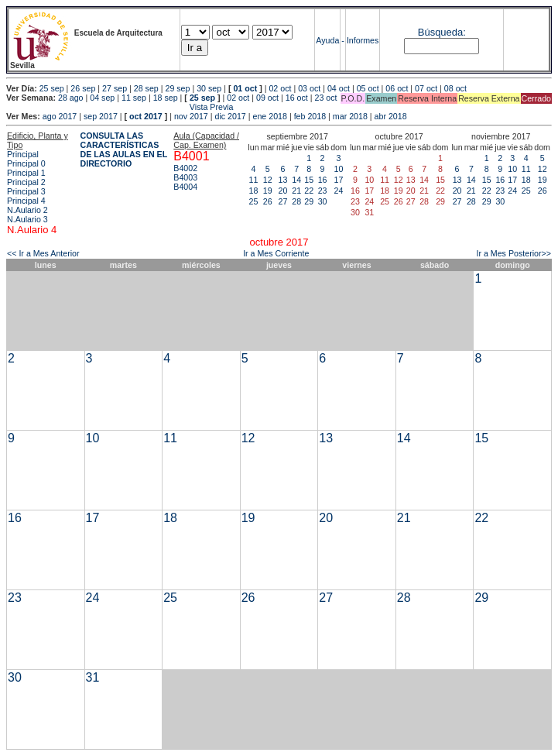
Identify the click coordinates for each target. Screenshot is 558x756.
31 (93, 677)
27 (283, 201)
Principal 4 (26, 201)
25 (254, 201)
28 (296, 201)
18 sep (166, 98)
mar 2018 (350, 116)
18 (254, 191)
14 (296, 180)
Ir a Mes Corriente (276, 253)
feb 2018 (310, 116)
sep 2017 (101, 116)
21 (296, 191)
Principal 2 (26, 182)
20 (283, 191)
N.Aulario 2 (27, 210)
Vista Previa (120, 107)
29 (309, 201)
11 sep (134, 98)
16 (323, 180)
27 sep (115, 88)
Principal (23, 154)
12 (268, 180)
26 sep (83, 88)
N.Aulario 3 (27, 219)
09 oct (267, 98)
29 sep (177, 88)
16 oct (297, 98)
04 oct (339, 88)
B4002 (185, 168)
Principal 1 (26, 173)
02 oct (280, 88)
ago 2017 (60, 116)
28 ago (71, 98)
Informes (363, 40)
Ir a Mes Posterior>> (513, 253)
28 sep (146, 88)
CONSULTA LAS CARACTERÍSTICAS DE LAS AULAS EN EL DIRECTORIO (124, 149)
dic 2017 (230, 116)
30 (323, 201)
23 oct (325, 98)
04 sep (102, 98)
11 (254, 180)
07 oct (426, 88)
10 (339, 169)
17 (339, 180)
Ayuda (327, 40)
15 (309, 180)
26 (268, 201)
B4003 (185, 177)
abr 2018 (391, 116)
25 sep (52, 88)
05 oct (368, 88)
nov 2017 (191, 116)
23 (323, 191)
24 (339, 191)
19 (268, 191)
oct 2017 (146, 116)
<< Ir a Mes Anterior (43, 253)
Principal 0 (26, 163)
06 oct (397, 88)
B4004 (185, 187)
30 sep (209, 88)
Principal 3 (26, 191)
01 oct (245, 88)
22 (309, 191)
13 (283, 180)
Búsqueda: (442, 32)
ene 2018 (269, 116)
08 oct (455, 88)
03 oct (309, 88)
